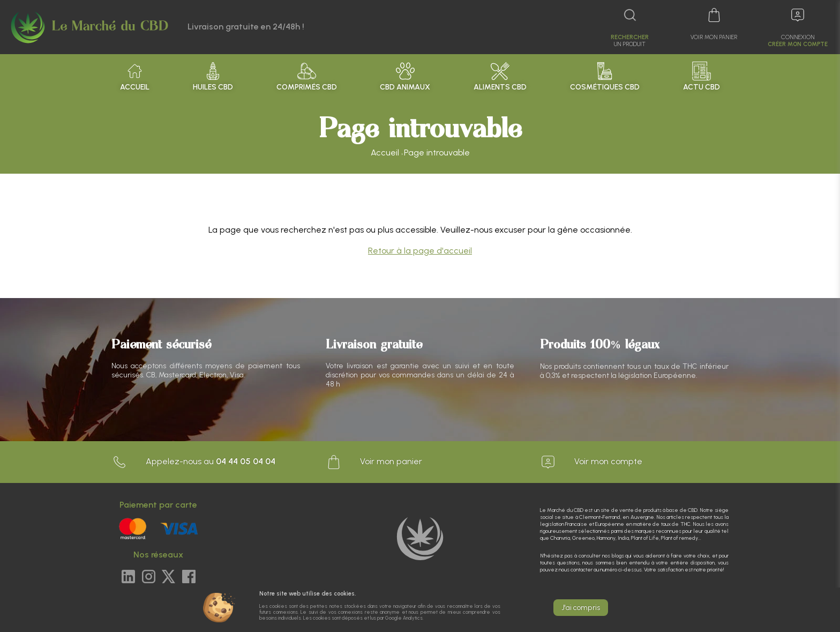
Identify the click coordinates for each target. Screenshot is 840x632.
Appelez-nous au (193, 462)
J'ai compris (581, 608)
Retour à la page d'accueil (420, 251)
